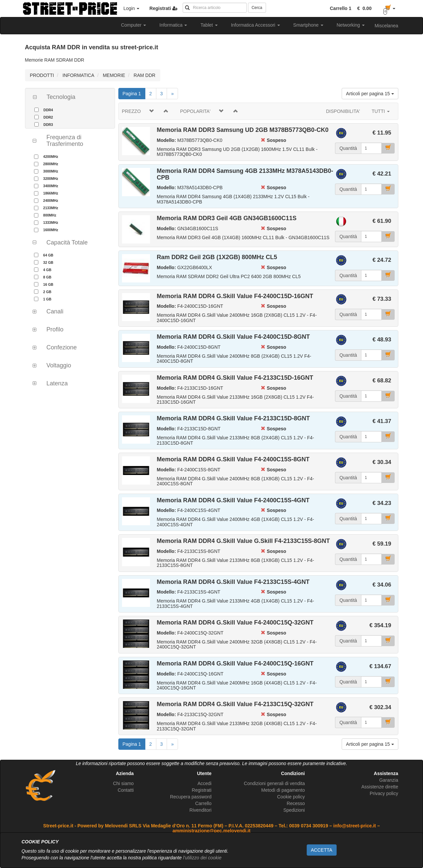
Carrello (203, 803)
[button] (363, 8)
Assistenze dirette (380, 787)
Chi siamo (123, 783)
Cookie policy (291, 797)
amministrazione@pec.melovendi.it (212, 831)
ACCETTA (322, 850)
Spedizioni (294, 810)
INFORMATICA (78, 75)
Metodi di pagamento (283, 790)
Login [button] (131, 8)
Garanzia (389, 780)
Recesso (296, 803)
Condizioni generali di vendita (274, 783)
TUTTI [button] (381, 111)
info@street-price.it (355, 826)
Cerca (257, 8)
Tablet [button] (209, 25)
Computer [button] (133, 25)
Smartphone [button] (308, 25)
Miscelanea (386, 26)
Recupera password (191, 797)
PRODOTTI (42, 75)
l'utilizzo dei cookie (202, 858)
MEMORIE (114, 75)
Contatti (126, 790)
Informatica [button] (173, 25)
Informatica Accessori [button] (255, 25)
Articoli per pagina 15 (370, 94)
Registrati (201, 790)
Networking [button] (351, 25)
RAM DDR (144, 75)
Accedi (204, 783)
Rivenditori (200, 810)
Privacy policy (384, 793)
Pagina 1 (134, 93)
